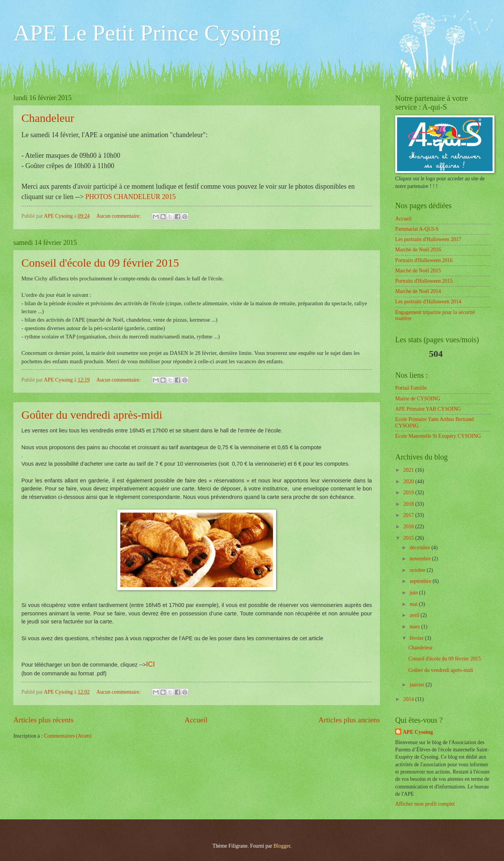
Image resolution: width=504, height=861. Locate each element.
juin (414, 593)
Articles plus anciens (349, 720)
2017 (409, 515)
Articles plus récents (44, 720)
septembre (421, 581)
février (417, 638)
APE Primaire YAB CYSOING (428, 409)
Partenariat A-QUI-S (417, 229)
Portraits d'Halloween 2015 (424, 281)
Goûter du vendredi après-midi (92, 415)
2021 (409, 470)
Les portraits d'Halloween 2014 (428, 302)
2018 (409, 504)
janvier (418, 685)
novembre (421, 559)
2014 (409, 699)
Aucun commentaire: (119, 216)
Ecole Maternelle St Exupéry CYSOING (438, 436)
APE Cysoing (418, 732)
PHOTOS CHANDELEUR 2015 (131, 197)
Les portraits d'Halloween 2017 (428, 239)
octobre (418, 570)
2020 (409, 481)
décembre (421, 548)
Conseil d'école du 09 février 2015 (100, 263)
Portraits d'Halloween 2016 (424, 260)
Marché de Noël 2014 (418, 291)
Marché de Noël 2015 (418, 271)
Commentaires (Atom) (68, 736)
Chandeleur (48, 118)
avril (415, 615)
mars (415, 627)
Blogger (282, 846)
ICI (151, 664)
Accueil (196, 720)
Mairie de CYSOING (418, 399)
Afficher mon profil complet (425, 804)
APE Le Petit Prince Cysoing (147, 33)
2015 (409, 538)
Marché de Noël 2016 (418, 250)
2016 (409, 527)
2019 (409, 493)
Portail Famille (411, 388)
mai (414, 604)
